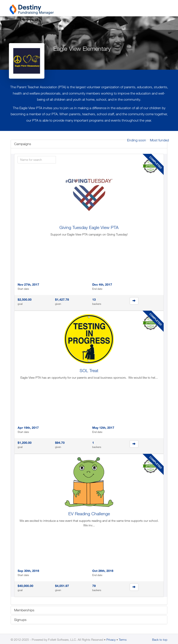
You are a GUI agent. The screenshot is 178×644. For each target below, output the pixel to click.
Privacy (111, 640)
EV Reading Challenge (89, 514)
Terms (123, 640)
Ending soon (137, 140)
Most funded (159, 140)
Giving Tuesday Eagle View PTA (89, 227)
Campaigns (23, 144)
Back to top (160, 640)
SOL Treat (89, 370)
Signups (20, 620)
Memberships (24, 610)
